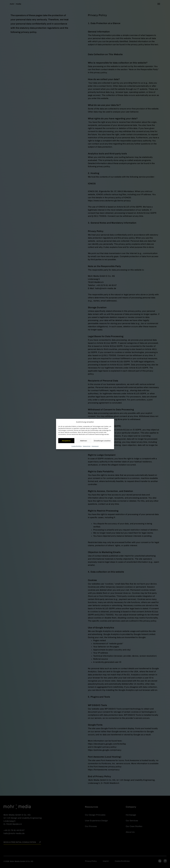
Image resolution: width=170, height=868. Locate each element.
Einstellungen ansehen (102, 441)
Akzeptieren (66, 441)
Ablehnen (83, 441)
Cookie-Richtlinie (77, 446)
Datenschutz (87, 446)
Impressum (95, 446)
